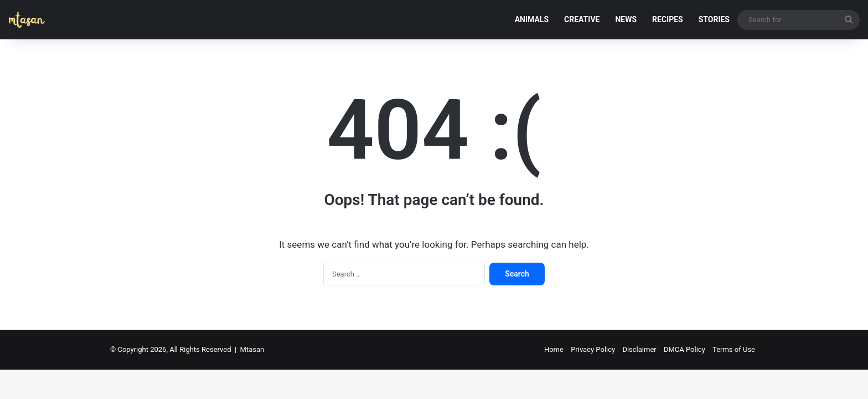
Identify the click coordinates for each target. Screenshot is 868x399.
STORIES (714, 19)
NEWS (626, 19)
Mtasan (252, 349)
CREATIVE (582, 19)
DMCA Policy (684, 349)
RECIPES (668, 19)
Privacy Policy (593, 349)
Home (554, 349)
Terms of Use (734, 349)
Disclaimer (639, 349)
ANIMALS (532, 19)
